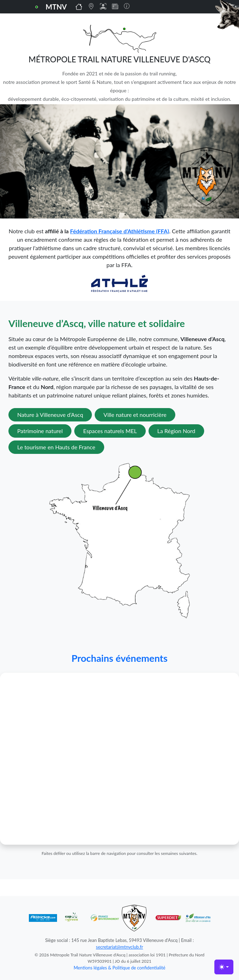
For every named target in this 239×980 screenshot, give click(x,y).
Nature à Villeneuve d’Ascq (50, 415)
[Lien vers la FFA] (120, 283)
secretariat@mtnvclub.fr (120, 947)
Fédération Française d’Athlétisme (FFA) (120, 231)
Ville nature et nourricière (135, 415)
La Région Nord (176, 431)
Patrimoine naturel (40, 431)
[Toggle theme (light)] (224, 967)
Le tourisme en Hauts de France (56, 447)
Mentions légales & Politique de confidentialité (120, 968)
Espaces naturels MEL (110, 431)
